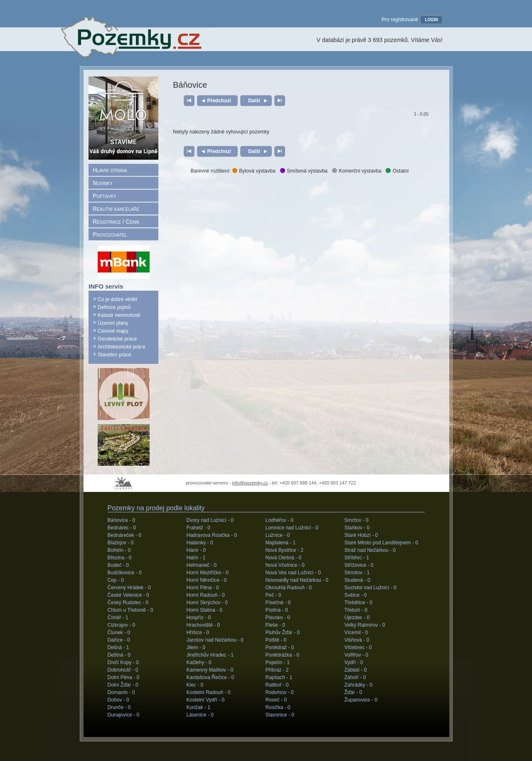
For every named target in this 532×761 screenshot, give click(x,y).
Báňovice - (122, 520)
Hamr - (196, 550)
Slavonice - (280, 715)
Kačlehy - (199, 662)
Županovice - (361, 700)
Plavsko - (278, 618)
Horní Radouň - (206, 595)
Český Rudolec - (128, 603)
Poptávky (105, 196)
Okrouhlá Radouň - (289, 588)
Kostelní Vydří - (206, 700)
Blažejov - (121, 543)
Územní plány (113, 323)
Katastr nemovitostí (119, 315)
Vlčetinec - (358, 647)
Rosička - (278, 707)
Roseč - (276, 700)
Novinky (103, 183)
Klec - (195, 685)
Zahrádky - (358, 685)
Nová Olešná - (284, 558)
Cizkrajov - (122, 625)
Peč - (273, 595)
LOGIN (431, 20)
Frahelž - (198, 528)
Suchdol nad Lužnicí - (371, 588)
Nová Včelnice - (285, 565)
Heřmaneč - (202, 565)
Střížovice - (359, 565)
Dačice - (119, 640)
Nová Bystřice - (284, 550)
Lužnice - (278, 535)
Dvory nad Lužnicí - (210, 520)
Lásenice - (200, 715)
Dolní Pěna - (124, 677)
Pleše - (275, 625)
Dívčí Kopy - (123, 662)
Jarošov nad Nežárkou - (215, 640)
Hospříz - (199, 618)
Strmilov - (357, 573)
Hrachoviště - (203, 625)
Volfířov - (356, 655)
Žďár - (353, 692)
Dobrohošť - (123, 670)
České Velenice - (128, 595)
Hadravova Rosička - (212, 535)
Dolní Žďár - (123, 685)
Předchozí (219, 101)
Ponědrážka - (282, 655)
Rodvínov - (280, 692)
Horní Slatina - (205, 610)
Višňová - (357, 640)
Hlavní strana (110, 170)
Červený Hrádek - (129, 588)
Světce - (356, 595)
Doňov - (118, 700)
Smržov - (357, 520)
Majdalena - (281, 543)
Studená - (357, 580)
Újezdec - (357, 618)
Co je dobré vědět (117, 299)
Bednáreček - (124, 535)
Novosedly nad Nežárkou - (297, 580)
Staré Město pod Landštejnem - (381, 543)
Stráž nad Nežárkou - (370, 550)
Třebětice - (358, 603)
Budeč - (118, 565)
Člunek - (119, 633)
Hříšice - (198, 633)
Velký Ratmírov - (365, 625)
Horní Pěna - (203, 588)
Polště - (276, 640)
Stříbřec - (357, 558)
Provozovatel (110, 235)
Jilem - (196, 647)
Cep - (116, 580)
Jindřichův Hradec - (210, 655)
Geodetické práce (117, 339)
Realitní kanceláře (116, 209)
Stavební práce (115, 355)
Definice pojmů (114, 307)
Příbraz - (277, 670)
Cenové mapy (113, 331)
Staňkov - (357, 528)
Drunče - (119, 707)
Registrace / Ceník (116, 222)
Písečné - (278, 603)
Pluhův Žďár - (283, 633)
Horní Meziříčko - (208, 573)
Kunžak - (198, 707)
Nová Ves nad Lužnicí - (293, 573)
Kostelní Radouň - (209, 692)
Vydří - (354, 662)
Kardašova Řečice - (211, 677)
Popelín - (278, 662)
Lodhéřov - (280, 520)
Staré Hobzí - (361, 535)
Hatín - (196, 558)
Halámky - (200, 543)
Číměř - (118, 618)
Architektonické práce (122, 347)
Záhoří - (355, 677)
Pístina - (277, 610)
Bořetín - (119, 550)
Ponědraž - (280, 647)
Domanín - (121, 692)
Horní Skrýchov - (207, 603)
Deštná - (119, 655)
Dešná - (118, 647)
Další (254, 101)
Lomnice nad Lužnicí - (292, 528)
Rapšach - (279, 677)
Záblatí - (356, 670)
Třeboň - (356, 610)
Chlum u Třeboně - (131, 610)
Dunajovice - (124, 715)
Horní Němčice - (207, 580)
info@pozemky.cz (250, 483)
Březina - (120, 558)
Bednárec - (122, 528)
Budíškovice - (125, 573)
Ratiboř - (277, 685)
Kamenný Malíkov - (210, 670)
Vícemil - (356, 633)
